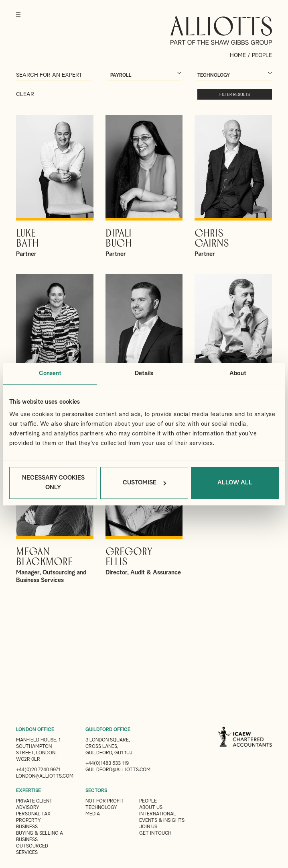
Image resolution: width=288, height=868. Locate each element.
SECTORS (96, 791)
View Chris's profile (233, 186)
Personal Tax (33, 814)
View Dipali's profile (144, 186)
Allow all (235, 483)
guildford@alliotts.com (118, 770)
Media (93, 814)
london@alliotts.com (45, 776)
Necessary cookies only (53, 483)
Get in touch (155, 833)
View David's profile (233, 345)
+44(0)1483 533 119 (107, 764)
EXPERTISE (28, 791)
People (148, 801)
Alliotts (221, 31)
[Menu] (18, 20)
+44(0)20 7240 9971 (38, 770)
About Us (151, 808)
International (158, 814)
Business (27, 827)
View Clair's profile (55, 345)
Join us (148, 827)
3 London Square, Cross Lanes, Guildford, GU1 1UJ (109, 747)
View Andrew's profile (144, 345)
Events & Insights (162, 821)
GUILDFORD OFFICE (108, 730)
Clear (25, 94)
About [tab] (238, 373)
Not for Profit (105, 801)
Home (238, 55)
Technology (101, 808)
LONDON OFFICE (35, 730)
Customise (144, 483)
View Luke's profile (55, 186)
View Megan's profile (55, 509)
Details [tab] (144, 373)
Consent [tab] (50, 373)
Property (28, 821)
